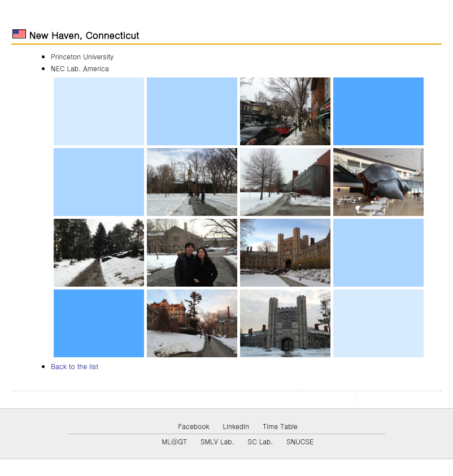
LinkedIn (236, 426)
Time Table (280, 426)
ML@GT (174, 441)
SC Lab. (261, 441)
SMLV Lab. (217, 441)
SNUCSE (300, 441)
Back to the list (75, 366)
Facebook (193, 426)
